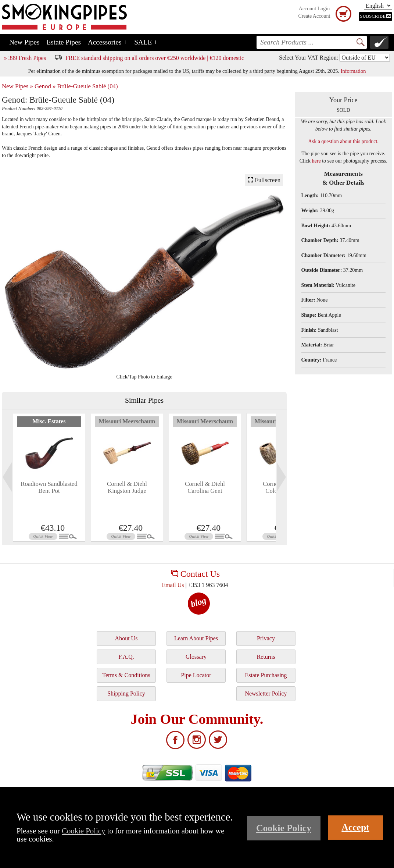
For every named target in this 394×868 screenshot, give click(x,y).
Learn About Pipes (196, 638)
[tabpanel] (49, 477)
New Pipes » (17, 86)
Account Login (314, 9)
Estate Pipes (64, 42)
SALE (146, 42)
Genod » (45, 86)
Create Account (314, 16)
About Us (126, 638)
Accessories (108, 42)
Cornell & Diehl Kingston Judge (127, 487)
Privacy (266, 638)
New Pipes (24, 42)
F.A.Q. (126, 657)
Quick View (43, 536)
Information (353, 71)
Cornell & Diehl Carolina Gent (205, 487)
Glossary (196, 657)
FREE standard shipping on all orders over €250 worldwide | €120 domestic (155, 58)
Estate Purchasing (266, 675)
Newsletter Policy (266, 693)
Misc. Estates (49, 421)
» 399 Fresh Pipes (25, 58)
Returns (266, 657)
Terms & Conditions (126, 675)
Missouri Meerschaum (127, 421)
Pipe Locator (196, 675)
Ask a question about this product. (343, 141)
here (316, 161)
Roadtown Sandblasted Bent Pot (49, 487)
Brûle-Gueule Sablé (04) (88, 86)
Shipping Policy (126, 693)
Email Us (173, 585)
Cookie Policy (83, 831)
